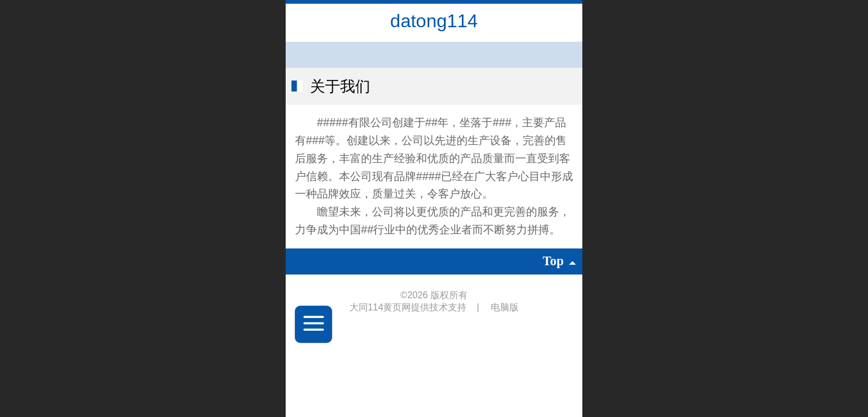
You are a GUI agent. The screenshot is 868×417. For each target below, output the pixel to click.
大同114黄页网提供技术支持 (409, 307)
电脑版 (505, 307)
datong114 (434, 21)
